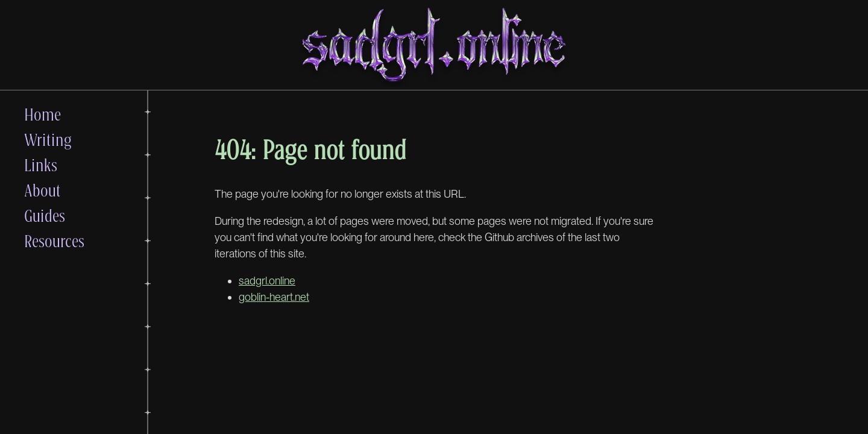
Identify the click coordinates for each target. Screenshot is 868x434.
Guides (45, 215)
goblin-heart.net (274, 297)
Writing (48, 139)
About (42, 190)
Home (42, 114)
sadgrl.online (267, 281)
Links (41, 165)
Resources (54, 241)
